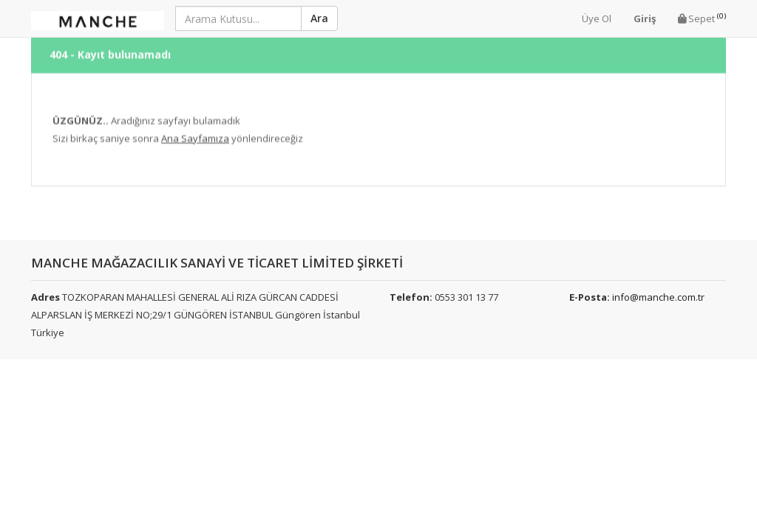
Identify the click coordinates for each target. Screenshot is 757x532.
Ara (319, 18)
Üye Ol (597, 18)
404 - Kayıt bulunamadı (110, 48)
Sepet (702, 18)
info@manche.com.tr (658, 297)
